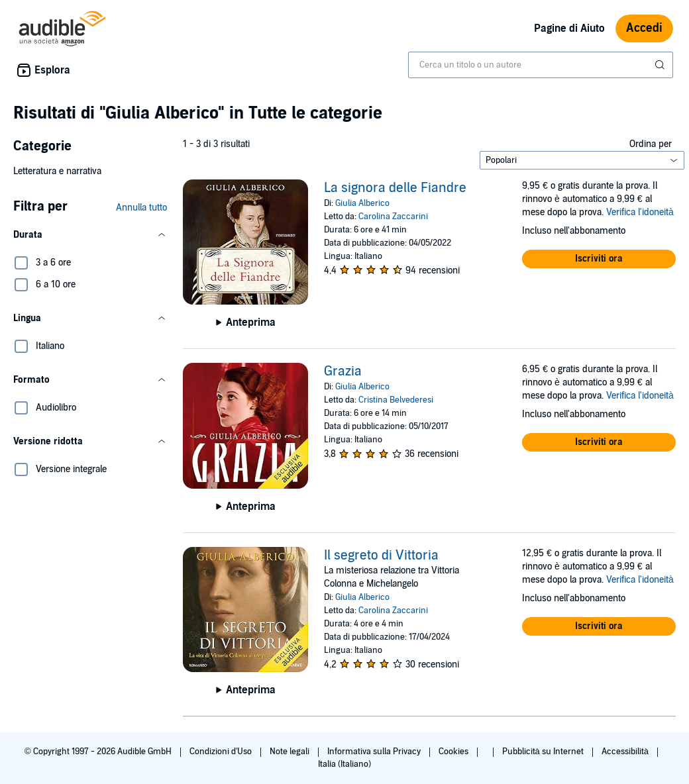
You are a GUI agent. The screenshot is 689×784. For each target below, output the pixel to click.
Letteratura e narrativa (57, 171)
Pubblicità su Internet (544, 752)
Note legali (291, 752)
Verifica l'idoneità (640, 212)
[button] (90, 235)
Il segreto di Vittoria (381, 556)
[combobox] (541, 65)
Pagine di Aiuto (569, 28)
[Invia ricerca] (661, 65)
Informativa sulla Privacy (375, 752)
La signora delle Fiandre (395, 188)
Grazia (343, 371)
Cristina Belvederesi (396, 400)
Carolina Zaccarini (393, 217)
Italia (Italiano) (344, 764)
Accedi (644, 28)
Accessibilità (626, 752)
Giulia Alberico (362, 203)
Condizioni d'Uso (222, 752)
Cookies (454, 752)
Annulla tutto (141, 208)
